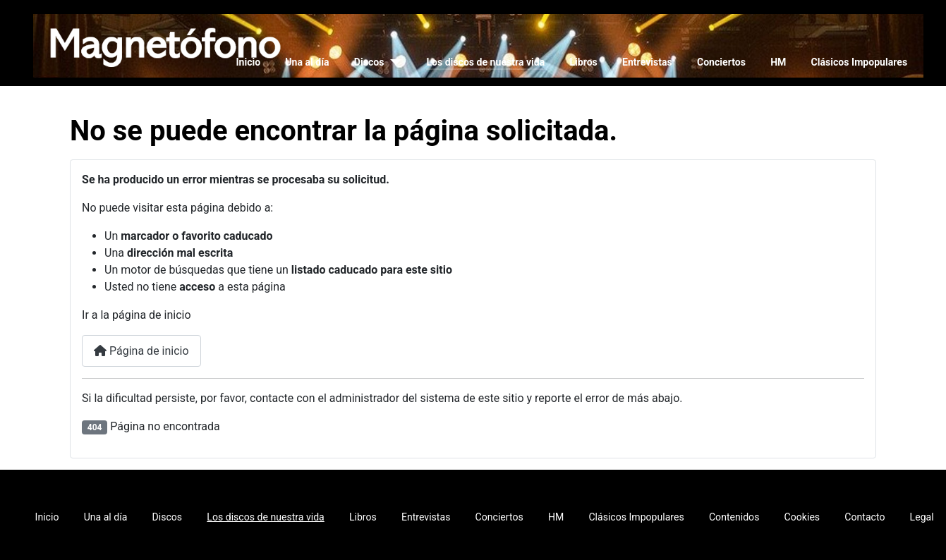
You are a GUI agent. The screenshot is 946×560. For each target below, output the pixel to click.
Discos (369, 62)
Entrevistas (647, 62)
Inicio (248, 62)
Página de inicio (141, 351)
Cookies (802, 517)
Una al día (307, 62)
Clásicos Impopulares (860, 62)
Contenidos (734, 517)
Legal (922, 517)
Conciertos (721, 62)
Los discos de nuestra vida (485, 62)
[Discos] (393, 62)
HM (778, 62)
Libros (583, 62)
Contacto (865, 517)
